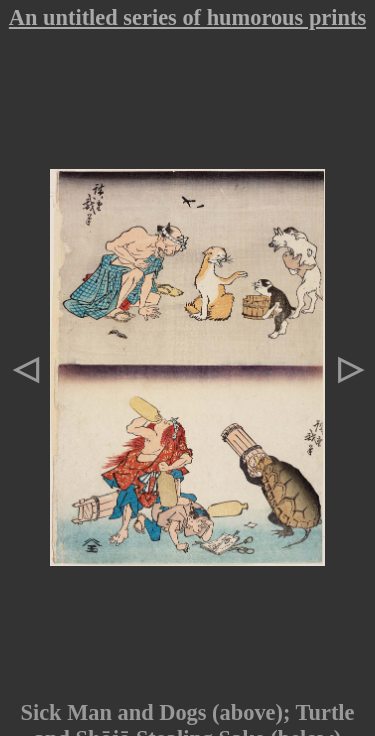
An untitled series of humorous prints (187, 17)
